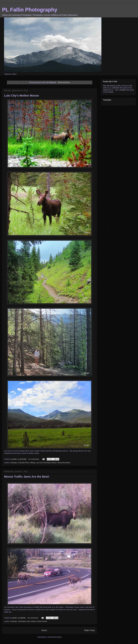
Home (44, 630)
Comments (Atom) (55, 637)
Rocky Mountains (64, 463)
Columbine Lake (24, 621)
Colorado (14, 463)
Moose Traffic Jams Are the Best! (27, 477)
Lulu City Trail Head (43, 463)
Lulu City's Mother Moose (22, 96)
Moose (54, 463)
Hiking (32, 463)
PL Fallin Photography (30, 10)
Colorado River (24, 463)
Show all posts (64, 82)
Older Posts (90, 630)
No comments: (34, 459)
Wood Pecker (42, 621)
